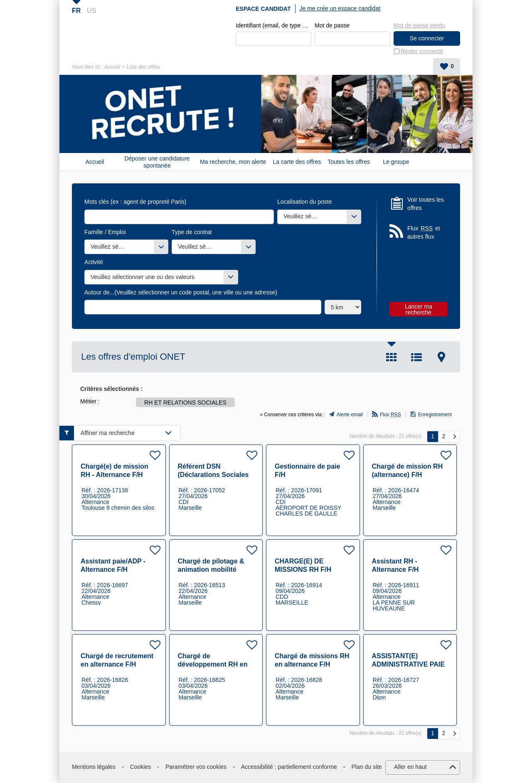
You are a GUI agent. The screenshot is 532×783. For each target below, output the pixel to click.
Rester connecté (422, 52)
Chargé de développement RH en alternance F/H (213, 664)
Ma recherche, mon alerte (233, 162)
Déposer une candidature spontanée (157, 162)
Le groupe (396, 162)
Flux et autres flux (424, 233)
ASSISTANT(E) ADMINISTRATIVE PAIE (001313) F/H (408, 664)
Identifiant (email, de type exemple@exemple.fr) (273, 26)
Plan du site (367, 767)
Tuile (392, 358)
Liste (416, 358)
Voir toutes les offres (426, 204)
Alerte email (350, 415)
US (91, 11)
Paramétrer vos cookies (196, 767)
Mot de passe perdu (419, 25)
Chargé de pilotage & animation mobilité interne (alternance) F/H (215, 569)
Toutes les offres (349, 162)
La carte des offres (297, 162)
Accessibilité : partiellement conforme (289, 767)
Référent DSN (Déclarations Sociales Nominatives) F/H (213, 475)
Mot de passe (332, 26)
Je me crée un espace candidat (340, 8)
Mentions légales (94, 767)
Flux (390, 415)
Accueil (112, 67)
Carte (441, 358)
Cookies (141, 767)
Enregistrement (435, 415)
